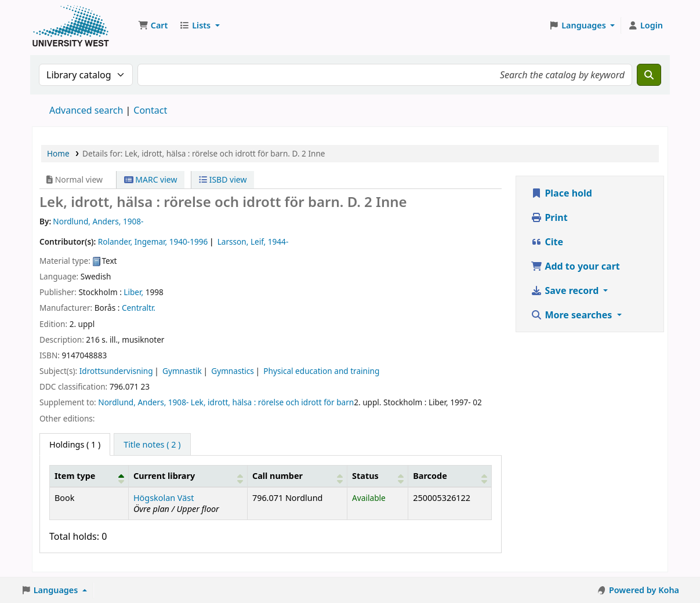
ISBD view (223, 179)
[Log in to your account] (645, 26)
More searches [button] (572, 315)
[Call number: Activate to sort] (297, 476)
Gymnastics (233, 371)
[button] (153, 26)
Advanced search (86, 110)
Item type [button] (75, 476)
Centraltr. (139, 308)
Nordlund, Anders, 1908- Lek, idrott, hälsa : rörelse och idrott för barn (226, 402)
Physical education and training (321, 371)
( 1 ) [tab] (75, 444)
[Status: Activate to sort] (378, 476)
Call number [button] (278, 476)
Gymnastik (182, 371)
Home (58, 153)
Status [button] (365, 476)
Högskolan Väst (164, 498)
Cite (547, 242)
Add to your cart (575, 266)
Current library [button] (164, 476)
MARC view (151, 179)
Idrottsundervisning (116, 371)
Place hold (561, 193)
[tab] (152, 445)
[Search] (649, 75)
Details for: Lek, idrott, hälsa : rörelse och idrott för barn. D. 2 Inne (204, 153)
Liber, (133, 292)
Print (549, 217)
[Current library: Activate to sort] (188, 476)
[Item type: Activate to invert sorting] (89, 476)
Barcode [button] (430, 476)
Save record (566, 290)
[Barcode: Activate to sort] (450, 476)
